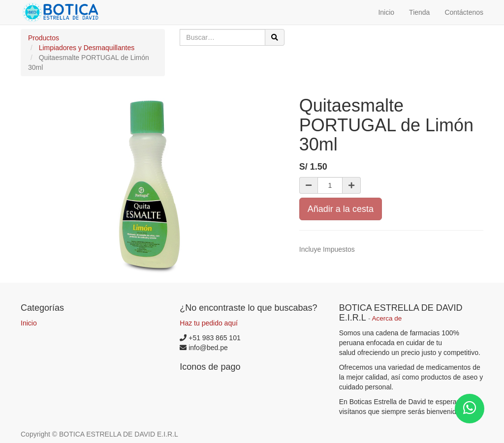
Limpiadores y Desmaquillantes (87, 48)
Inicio (29, 323)
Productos (44, 38)
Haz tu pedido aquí (209, 323)
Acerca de (387, 318)
